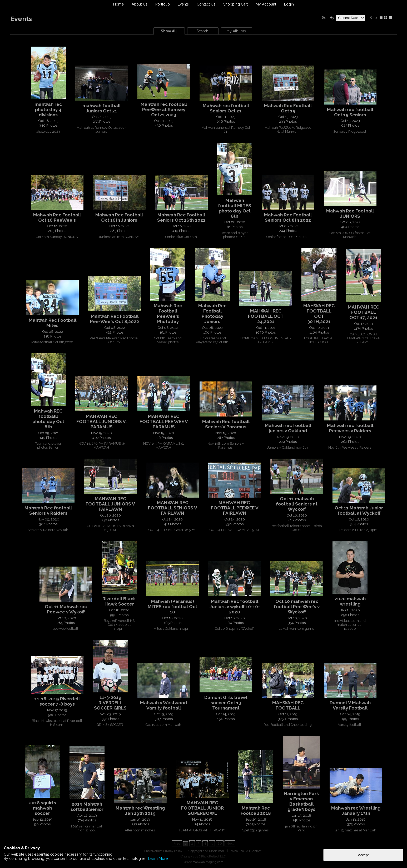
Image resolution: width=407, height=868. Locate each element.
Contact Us (206, 4)
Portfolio (163, 4)
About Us (140, 4)
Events (183, 4)
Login (289, 4)
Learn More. (158, 859)
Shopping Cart (235, 4)
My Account (266, 4)
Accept (363, 855)
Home (118, 4)
